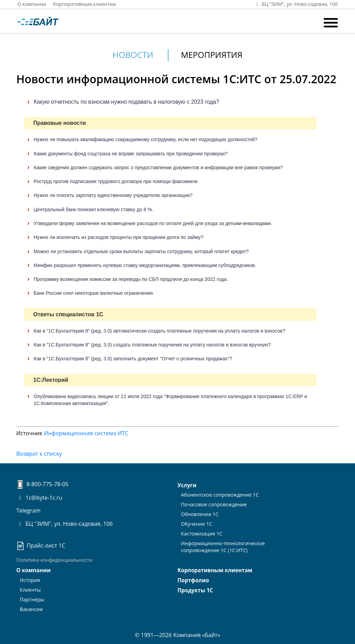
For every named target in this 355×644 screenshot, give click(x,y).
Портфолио (193, 580)
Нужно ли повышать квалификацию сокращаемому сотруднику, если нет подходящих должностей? (145, 139)
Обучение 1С (196, 522)
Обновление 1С (200, 513)
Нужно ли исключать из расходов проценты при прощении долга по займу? (119, 237)
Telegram (28, 510)
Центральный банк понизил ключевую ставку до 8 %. (93, 209)
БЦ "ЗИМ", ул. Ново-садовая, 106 (64, 524)
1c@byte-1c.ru (39, 498)
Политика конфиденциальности (54, 560)
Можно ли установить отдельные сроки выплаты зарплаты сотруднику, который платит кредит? (141, 251)
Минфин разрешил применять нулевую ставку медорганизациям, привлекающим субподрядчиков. (145, 265)
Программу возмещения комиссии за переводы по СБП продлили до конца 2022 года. (131, 279)
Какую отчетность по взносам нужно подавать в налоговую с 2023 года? (126, 101)
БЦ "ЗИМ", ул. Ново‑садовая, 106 (295, 4)
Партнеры (32, 598)
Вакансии (31, 607)
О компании (32, 4)
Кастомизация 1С (201, 532)
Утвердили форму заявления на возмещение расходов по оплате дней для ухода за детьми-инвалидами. (153, 223)
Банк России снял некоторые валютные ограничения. (94, 293)
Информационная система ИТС (86, 433)
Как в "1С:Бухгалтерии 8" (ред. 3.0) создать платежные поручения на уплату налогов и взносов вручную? (152, 345)
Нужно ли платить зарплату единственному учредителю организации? (113, 195)
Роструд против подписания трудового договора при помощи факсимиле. (116, 181)
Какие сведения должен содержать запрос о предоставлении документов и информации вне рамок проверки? (158, 167)
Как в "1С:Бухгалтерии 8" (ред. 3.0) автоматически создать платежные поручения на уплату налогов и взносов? (159, 330)
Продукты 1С (195, 590)
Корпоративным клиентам (85, 4)
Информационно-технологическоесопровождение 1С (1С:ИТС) (222, 544)
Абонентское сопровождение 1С (219, 494)
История (30, 580)
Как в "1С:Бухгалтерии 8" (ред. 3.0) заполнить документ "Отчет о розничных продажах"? (133, 359)
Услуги (187, 485)
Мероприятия (212, 55)
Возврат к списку (39, 454)
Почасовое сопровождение (213, 504)
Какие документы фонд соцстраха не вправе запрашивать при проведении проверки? (131, 153)
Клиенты (30, 589)
